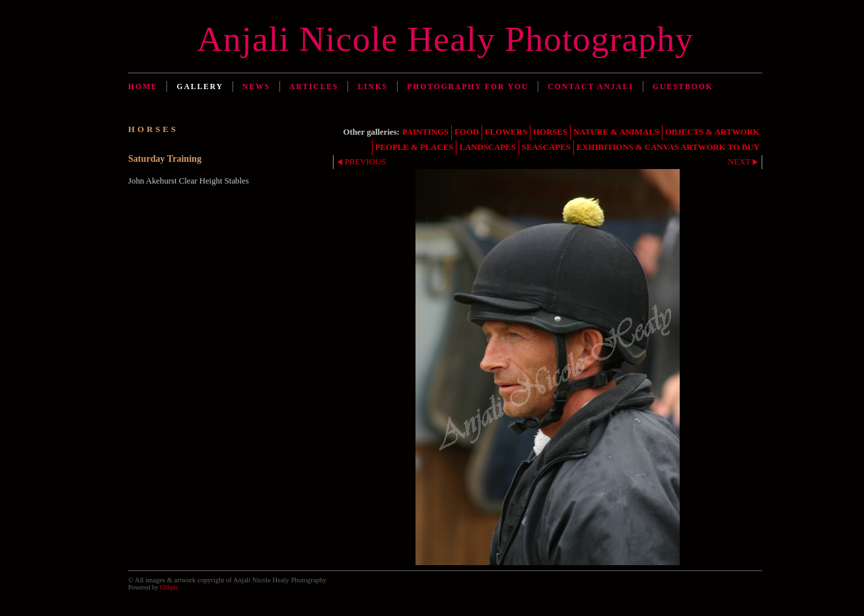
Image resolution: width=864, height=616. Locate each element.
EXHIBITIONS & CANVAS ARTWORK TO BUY (668, 147)
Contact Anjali (591, 86)
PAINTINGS (425, 132)
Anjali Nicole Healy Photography (445, 39)
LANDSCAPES (487, 147)
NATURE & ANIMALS (616, 132)
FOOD (467, 132)
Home (143, 86)
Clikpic (169, 587)
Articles (314, 86)
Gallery (200, 86)
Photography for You (468, 86)
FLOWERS (506, 132)
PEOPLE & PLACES (414, 147)
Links (373, 86)
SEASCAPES (546, 147)
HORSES (550, 132)
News (256, 86)
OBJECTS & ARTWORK (712, 132)
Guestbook (683, 86)
